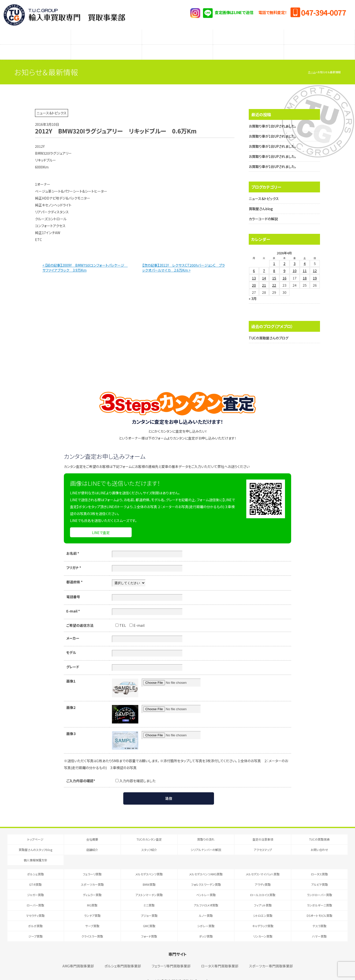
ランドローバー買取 (319, 885)
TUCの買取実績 (319, 35)
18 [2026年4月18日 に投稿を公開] (305, 268)
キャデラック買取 (263, 916)
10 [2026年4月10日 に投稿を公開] (295, 261)
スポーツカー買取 (92, 875)
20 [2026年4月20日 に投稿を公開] (254, 275)
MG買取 (92, 895)
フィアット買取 (263, 895)
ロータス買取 (319, 864)
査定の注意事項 (177, 35)
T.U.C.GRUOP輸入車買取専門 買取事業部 (64, 15)
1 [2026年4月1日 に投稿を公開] (274, 254)
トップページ (35, 829)
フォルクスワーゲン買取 (206, 875)
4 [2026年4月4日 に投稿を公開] (305, 254)
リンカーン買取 (263, 926)
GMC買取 (149, 916)
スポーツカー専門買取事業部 (271, 956)
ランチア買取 (92, 906)
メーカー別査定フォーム (248, 35)
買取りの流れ (106, 35)
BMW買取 (149, 875)
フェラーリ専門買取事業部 (171, 956)
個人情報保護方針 (35, 850)
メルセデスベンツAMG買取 (206, 864)
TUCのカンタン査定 (35, 35)
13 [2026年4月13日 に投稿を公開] (254, 268)
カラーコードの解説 (263, 209)
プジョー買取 (149, 906)
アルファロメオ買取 (206, 895)
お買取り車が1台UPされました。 (273, 116)
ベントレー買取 (206, 885)
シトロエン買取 (263, 906)
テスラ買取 (319, 916)
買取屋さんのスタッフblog (35, 45)
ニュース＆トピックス (264, 189)
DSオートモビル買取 (319, 906)
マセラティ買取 (35, 906)
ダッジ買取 (206, 926)
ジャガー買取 (35, 885)
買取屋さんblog (261, 199)
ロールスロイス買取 (263, 885)
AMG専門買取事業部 (78, 956)
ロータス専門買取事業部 (220, 956)
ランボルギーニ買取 (319, 895)
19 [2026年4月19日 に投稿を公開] (315, 268)
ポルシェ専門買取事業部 (123, 956)
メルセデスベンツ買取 (149, 864)
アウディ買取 (263, 875)
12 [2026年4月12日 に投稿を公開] (315, 261)
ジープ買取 (35, 926)
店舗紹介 (106, 45)
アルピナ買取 (319, 875)
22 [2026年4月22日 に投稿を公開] (274, 275)
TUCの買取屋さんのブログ (269, 328)
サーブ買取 (92, 916)
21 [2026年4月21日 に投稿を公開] (264, 275)
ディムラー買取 (92, 885)
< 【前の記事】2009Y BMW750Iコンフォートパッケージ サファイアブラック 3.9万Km (85, 258)
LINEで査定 (101, 523)
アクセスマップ (319, 45)
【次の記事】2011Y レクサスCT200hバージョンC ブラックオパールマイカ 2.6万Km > (184, 258)
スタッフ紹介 (177, 45)
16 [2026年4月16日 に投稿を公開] (284, 268)
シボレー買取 (206, 916)
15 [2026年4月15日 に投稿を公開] (274, 268)
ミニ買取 (149, 895)
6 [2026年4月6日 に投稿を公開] (254, 261)
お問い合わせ (319, 840)
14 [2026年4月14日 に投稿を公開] (264, 268)
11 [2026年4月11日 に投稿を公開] (305, 261)
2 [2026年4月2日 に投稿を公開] (284, 254)
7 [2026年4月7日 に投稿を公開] (264, 261)
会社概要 (92, 829)
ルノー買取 (206, 906)
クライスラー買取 (92, 926)
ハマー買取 (319, 926)
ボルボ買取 (35, 916)
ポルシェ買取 (35, 864)
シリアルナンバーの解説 (248, 45)
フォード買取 (149, 926)
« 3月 (253, 289)
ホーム (312, 62)
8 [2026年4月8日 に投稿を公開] (274, 261)
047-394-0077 (323, 12)
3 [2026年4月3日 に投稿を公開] (295, 254)
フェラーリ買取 (92, 864)
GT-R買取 (35, 875)
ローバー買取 (35, 895)
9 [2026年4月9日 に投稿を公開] (284, 261)
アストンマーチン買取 (149, 885)
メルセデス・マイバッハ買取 (263, 864)
